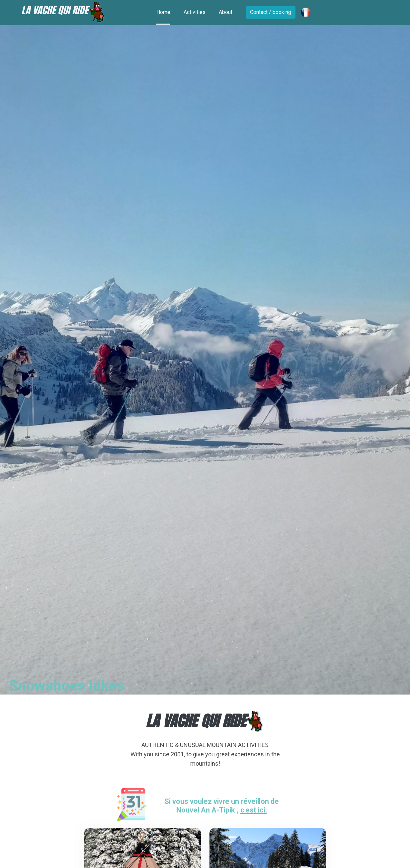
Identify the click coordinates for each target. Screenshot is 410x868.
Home (163, 12)
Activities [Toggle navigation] (195, 12)
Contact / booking (271, 12)
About (226, 12)
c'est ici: (254, 810)
